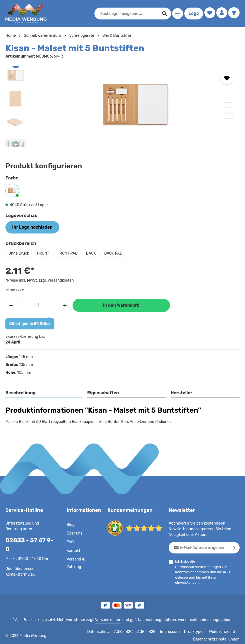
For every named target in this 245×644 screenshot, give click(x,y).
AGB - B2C (127, 628)
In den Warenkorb (121, 304)
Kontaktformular (19, 565)
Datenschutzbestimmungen (217, 561)
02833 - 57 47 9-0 (28, 540)
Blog (70, 524)
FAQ (70, 541)
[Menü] (177, 14)
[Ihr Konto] (221, 14)
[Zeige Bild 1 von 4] (228, 103)
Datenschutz (103, 628)
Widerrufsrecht (223, 628)
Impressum (173, 628)
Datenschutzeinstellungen (218, 636)
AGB (231, 566)
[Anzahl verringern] (11, 304)
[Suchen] (163, 14)
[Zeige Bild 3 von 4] (228, 113)
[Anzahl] (38, 304)
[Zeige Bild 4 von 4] (228, 118)
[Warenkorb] (234, 14)
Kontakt (73, 550)
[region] (122, 106)
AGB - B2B (150, 628)
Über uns (74, 533)
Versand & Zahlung (75, 562)
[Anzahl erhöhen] (65, 304)
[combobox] (128, 14)
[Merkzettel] (208, 14)
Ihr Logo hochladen (30, 227)
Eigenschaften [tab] (102, 392)
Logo (192, 14)
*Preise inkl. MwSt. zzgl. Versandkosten (39, 279)
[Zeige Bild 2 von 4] (228, 108)
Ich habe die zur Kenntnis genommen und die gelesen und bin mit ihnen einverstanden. (207, 566)
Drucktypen (197, 628)
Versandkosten (109, 616)
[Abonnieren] (234, 547)
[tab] (44, 392)
